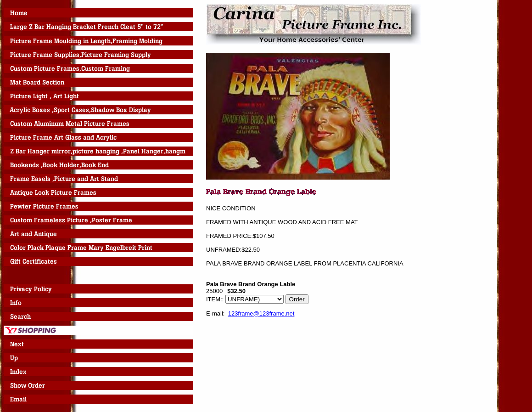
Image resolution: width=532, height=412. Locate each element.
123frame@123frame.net (261, 313)
